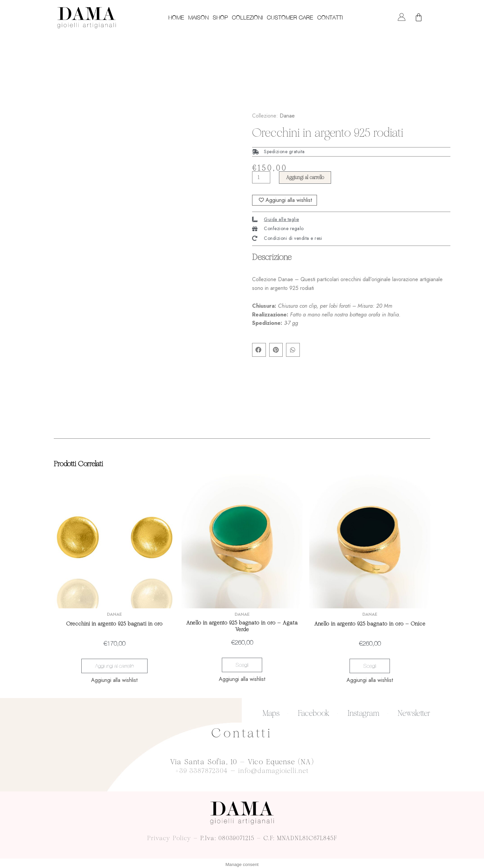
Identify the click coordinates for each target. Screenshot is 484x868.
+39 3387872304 (200, 768)
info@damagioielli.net (275, 768)
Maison (198, 17)
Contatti (330, 17)
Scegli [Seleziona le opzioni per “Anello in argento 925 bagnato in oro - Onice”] (370, 666)
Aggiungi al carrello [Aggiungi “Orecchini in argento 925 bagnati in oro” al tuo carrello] (114, 666)
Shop (220, 17)
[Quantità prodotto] (262, 177)
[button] (259, 351)
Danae (287, 115)
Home (176, 17)
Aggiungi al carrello (308, 177)
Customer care (290, 17)
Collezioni (247, 17)
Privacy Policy (169, 836)
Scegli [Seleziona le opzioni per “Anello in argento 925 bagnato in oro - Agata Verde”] (242, 665)
